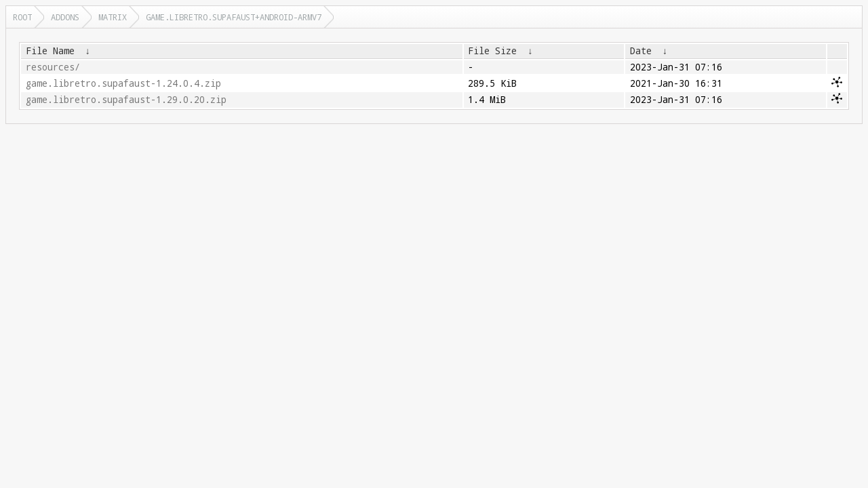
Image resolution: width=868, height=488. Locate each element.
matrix (113, 17)
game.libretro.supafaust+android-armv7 (234, 17)
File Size (492, 51)
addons (65, 17)
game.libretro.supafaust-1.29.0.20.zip (126, 100)
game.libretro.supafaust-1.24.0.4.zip (123, 83)
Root (22, 17)
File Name (50, 51)
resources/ (53, 67)
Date (641, 51)
